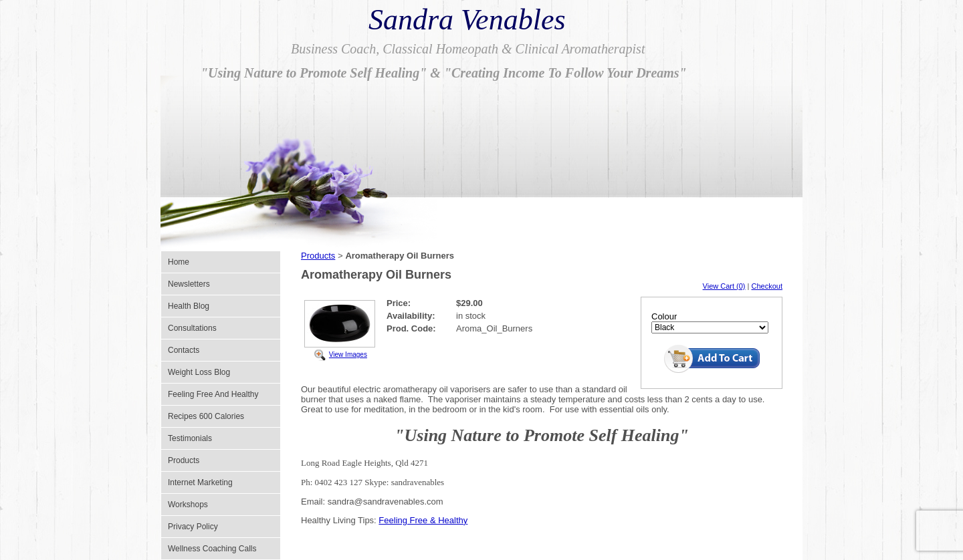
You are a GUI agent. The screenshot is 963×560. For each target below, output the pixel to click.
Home (179, 262)
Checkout (767, 286)
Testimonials (190, 438)
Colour (664, 316)
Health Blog (189, 306)
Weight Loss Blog (199, 372)
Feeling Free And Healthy (213, 394)
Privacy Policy (193, 527)
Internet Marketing (200, 482)
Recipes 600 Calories (206, 416)
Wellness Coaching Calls (212, 549)
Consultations (192, 328)
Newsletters (189, 284)
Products (184, 460)
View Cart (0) (724, 286)
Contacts (184, 350)
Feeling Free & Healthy (423, 520)
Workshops (188, 505)
